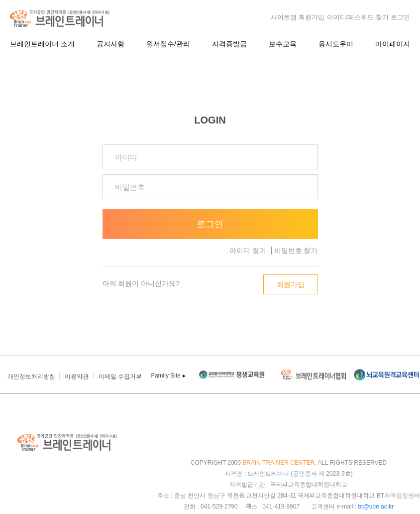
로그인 (400, 17)
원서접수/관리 (168, 43)
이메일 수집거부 (120, 376)
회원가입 (312, 17)
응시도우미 (336, 43)
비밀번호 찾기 (296, 251)
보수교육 (283, 43)
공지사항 (110, 43)
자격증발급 (229, 43)
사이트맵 (284, 17)
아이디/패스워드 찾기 (358, 17)
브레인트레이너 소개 (42, 43)
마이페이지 (393, 43)
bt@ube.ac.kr (376, 506)
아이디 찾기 (248, 251)
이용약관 (77, 376)
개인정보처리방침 (31, 376)
